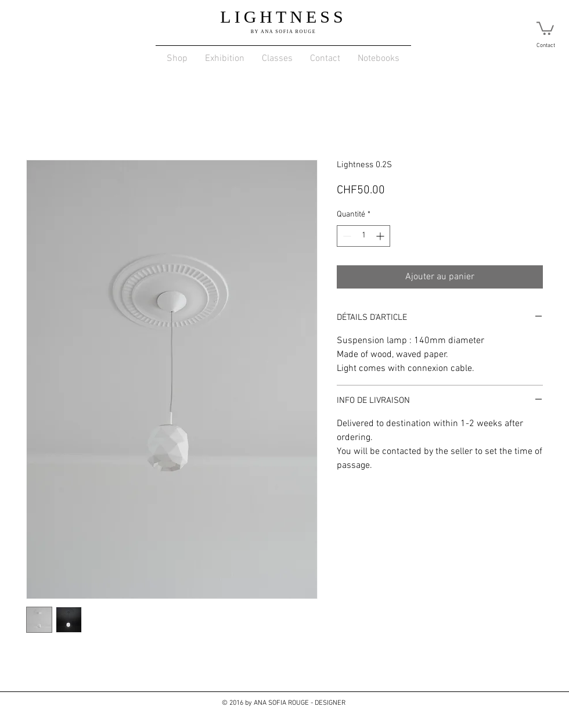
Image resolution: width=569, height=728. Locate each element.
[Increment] (381, 236)
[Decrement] (346, 236)
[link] (545, 28)
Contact (546, 46)
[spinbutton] (363, 236)
